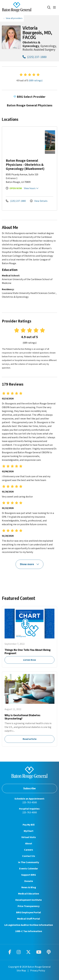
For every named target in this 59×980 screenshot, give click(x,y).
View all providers (14, 18)
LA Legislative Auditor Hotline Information (29, 925)
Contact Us (29, 856)
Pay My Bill (29, 825)
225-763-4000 (30, 813)
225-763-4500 (30, 802)
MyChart (29, 831)
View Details (39, 201)
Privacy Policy (38, 971)
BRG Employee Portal (29, 912)
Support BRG (29, 875)
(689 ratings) (36, 81)
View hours (31, 188)
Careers (29, 850)
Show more (30, 564)
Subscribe (29, 788)
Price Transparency (29, 906)
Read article (29, 709)
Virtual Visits (29, 837)
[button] (55, 8)
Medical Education (29, 894)
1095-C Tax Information (29, 931)
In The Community (29, 862)
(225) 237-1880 (35, 57)
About (29, 844)
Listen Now (29, 637)
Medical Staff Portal (29, 919)
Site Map (21, 971)
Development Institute (29, 900)
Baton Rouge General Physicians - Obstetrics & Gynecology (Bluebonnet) (25, 165)
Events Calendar (29, 869)
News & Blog (29, 887)
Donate (29, 881)
